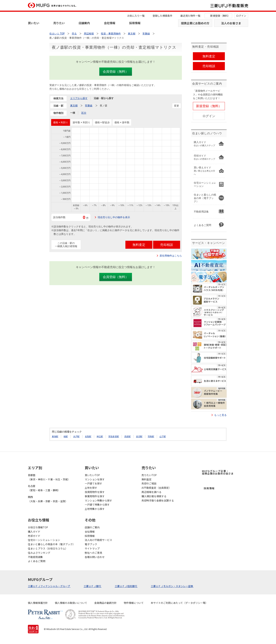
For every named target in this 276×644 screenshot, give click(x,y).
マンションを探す (95, 479)
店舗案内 (84, 23)
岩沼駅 (139, 436)
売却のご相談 (149, 483)
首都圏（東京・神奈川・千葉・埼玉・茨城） (49, 477)
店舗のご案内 (92, 527)
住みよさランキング (39, 553)
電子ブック (91, 544)
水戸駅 (76, 436)
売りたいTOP (149, 475)
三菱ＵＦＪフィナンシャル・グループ (49, 586)
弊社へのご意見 (93, 553)
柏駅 (66, 436)
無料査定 (147, 479)
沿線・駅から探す (104, 98)
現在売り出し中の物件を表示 (114, 217)
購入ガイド (34, 532)
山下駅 (163, 436)
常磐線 (89, 106)
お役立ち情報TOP (38, 527)
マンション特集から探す (98, 500)
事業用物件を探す (95, 496)
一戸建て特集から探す (97, 505)
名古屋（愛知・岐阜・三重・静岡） (44, 488)
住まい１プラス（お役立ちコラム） (48, 548)
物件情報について (134, 603)
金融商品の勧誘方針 (105, 603)
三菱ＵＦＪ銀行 (93, 586)
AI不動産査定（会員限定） (156, 488)
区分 (84, 113)
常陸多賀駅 (114, 436)
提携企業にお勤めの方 (195, 23)
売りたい (59, 23)
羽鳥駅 (151, 436)
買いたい (34, 23)
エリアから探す (79, 98)
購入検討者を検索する (154, 496)
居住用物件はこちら (171, 256)
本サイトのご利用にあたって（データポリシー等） (179, 603)
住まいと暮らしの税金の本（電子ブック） (52, 544)
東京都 (74, 106)
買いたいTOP (92, 475)
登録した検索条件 (163, 16)
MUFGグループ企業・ (218, 472)
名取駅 (88, 436)
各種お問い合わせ (95, 557)
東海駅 (55, 436)
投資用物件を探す (95, 492)
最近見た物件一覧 (190, 16)
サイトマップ (92, 548)
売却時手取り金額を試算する (158, 500)
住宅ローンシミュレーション (44, 540)
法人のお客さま (231, 23)
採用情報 (135, 23)
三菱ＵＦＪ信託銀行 (126, 586)
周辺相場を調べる (151, 492)
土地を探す (91, 488)
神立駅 (100, 436)
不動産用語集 (35, 557)
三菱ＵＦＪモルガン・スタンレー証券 (172, 586)
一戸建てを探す (93, 483)
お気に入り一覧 (136, 16)
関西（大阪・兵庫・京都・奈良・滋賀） (48, 499)
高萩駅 (128, 436)
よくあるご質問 (37, 561)
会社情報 (110, 23)
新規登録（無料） (220, 16)
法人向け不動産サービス (98, 540)
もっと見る (220, 415)
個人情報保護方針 (38, 603)
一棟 (73, 113)
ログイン (241, 16)
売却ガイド (34, 536)
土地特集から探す (95, 509)
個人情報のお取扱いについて (71, 603)
